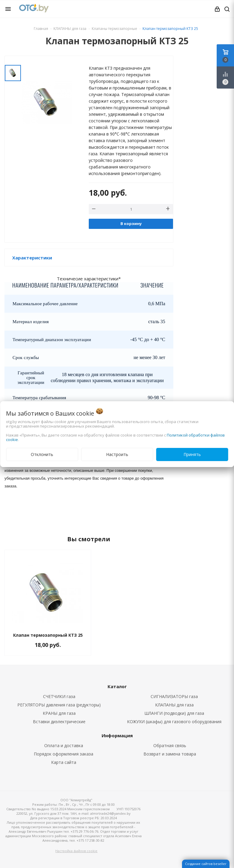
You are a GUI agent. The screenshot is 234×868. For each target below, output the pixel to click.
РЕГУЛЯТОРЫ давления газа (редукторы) (59, 705)
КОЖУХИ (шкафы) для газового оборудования (174, 722)
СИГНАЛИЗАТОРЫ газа (174, 696)
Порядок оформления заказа (64, 754)
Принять (192, 454)
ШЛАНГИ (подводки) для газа (174, 713)
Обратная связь (170, 745)
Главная (41, 29)
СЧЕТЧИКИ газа (59, 696)
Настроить (117, 454)
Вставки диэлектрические (59, 722)
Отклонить (42, 454)
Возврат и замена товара (170, 754)
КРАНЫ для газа (59, 713)
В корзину (131, 224)
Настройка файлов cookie (76, 851)
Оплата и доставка (64, 745)
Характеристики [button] (32, 258)
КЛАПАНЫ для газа (174, 705)
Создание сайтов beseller (206, 864)
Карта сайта (64, 762)
